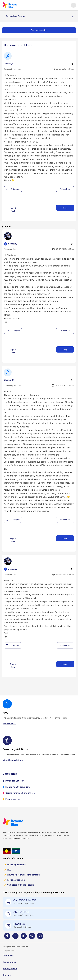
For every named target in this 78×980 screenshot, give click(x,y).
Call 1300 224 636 (25, 900)
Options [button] (74, 16)
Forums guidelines (16, 865)
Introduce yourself (15, 781)
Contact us (8, 955)
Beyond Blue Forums (13, 5)
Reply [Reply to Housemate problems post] (65, 208)
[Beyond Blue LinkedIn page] (40, 937)
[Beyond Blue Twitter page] (32, 937)
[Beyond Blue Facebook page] (7, 937)
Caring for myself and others (20, 793)
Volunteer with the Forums (21, 885)
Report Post (13, 209)
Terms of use (9, 962)
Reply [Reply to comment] (65, 349)
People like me (13, 799)
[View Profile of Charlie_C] (9, 64)
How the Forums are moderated (23, 875)
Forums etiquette (16, 880)
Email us (19, 924)
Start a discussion (39, 30)
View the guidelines (13, 760)
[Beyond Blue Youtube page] (15, 937)
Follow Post (65, 189)
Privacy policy (10, 969)
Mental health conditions (18, 787)
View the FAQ (9, 724)
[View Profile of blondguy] (12, 244)
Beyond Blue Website (18, 822)
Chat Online (21, 912)
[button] (7, 189)
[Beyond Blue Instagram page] (24, 937)
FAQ (9, 870)
